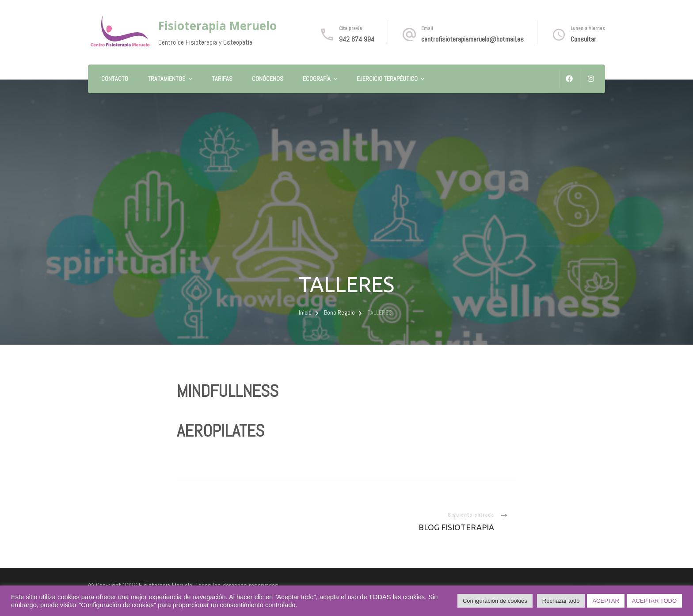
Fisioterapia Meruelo (217, 26)
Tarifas (222, 79)
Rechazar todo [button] (561, 601)
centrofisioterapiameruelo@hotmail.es (472, 39)
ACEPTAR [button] (605, 601)
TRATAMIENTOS (167, 79)
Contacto (115, 79)
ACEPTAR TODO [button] (654, 601)
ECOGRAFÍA (317, 79)
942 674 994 (357, 39)
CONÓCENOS (268, 79)
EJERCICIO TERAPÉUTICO (387, 79)
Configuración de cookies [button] (495, 601)
